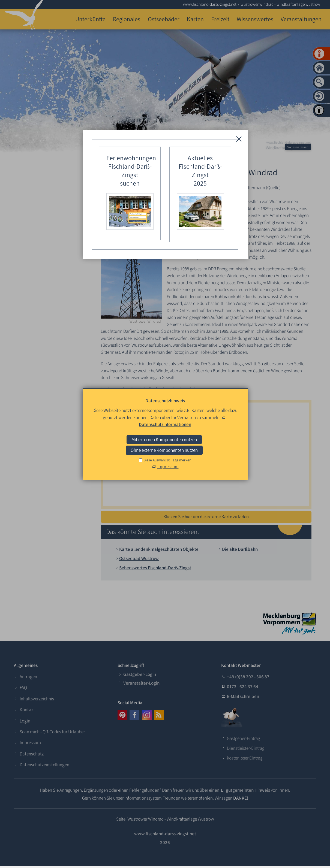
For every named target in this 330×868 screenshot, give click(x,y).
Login (25, 721)
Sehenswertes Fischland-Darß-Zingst (155, 568)
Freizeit (220, 19)
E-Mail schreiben (243, 696)
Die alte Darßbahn (240, 549)
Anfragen (28, 677)
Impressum (30, 743)
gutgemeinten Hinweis (248, 790)
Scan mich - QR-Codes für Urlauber (52, 732)
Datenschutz (32, 754)
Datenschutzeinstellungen (44, 765)
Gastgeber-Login (140, 674)
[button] (122, 715)
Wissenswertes (255, 19)
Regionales (127, 19)
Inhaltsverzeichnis (37, 699)
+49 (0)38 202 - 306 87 (248, 677)
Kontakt (27, 710)
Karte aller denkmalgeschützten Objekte (159, 549)
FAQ (23, 688)
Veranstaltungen (301, 19)
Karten (195, 19)
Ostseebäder (164, 19)
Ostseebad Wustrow (139, 558)
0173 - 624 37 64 (243, 686)
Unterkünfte (90, 19)
